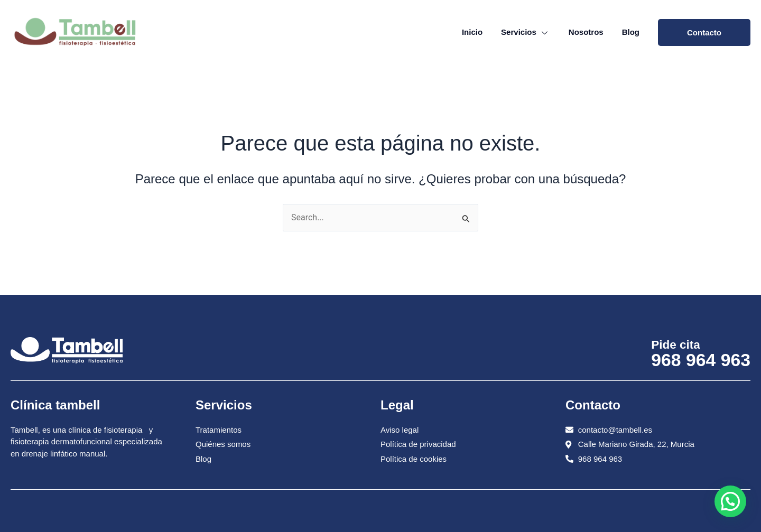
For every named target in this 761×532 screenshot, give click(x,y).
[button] (730, 501)
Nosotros (586, 32)
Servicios (526, 32)
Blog (631, 32)
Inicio (472, 32)
